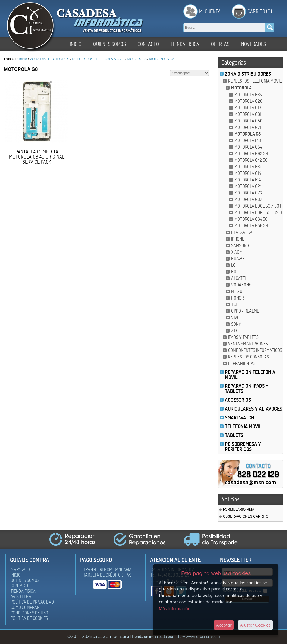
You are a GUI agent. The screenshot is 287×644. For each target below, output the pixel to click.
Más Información (175, 609)
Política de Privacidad (32, 602)
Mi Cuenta (210, 11)
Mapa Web (20, 569)
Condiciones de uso (29, 613)
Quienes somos (109, 44)
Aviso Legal (22, 596)
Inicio (76, 44)
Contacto (148, 44)
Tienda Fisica (185, 44)
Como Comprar (25, 607)
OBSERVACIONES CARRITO (246, 516)
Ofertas (220, 44)
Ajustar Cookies (255, 625)
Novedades (254, 44)
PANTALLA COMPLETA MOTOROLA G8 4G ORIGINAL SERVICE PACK (37, 157)
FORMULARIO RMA (239, 510)
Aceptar (224, 625)
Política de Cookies (29, 618)
